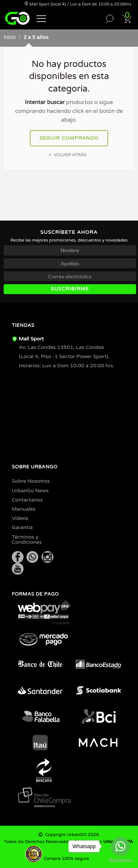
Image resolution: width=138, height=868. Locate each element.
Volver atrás (67, 155)
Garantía (22, 527)
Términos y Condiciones (27, 540)
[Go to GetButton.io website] (120, 860)
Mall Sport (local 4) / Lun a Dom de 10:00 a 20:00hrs (78, 4)
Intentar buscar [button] (45, 102)
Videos (20, 518)
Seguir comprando (69, 138)
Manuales (24, 509)
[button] (42, 18)
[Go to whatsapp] (120, 846)
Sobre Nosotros (31, 481)
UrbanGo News (30, 491)
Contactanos (27, 500)
